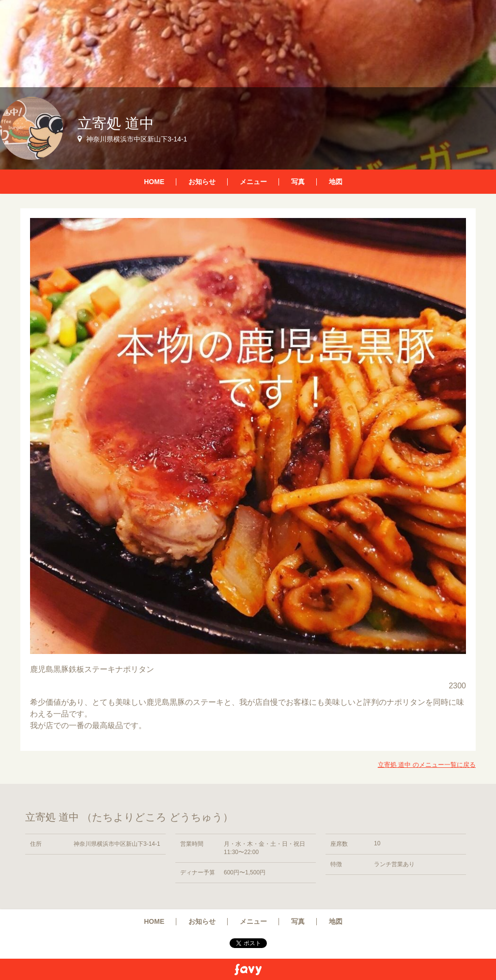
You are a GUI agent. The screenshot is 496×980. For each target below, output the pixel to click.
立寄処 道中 (116, 123)
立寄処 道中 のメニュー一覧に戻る (427, 765)
